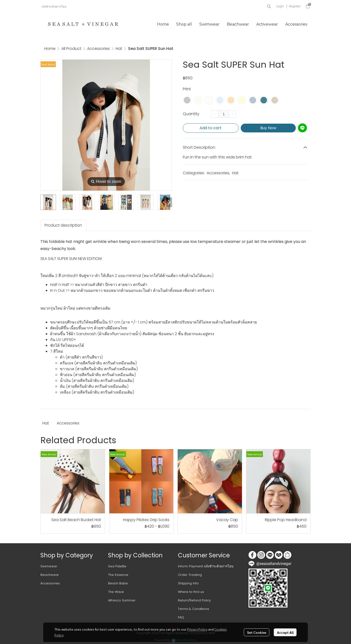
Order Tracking (190, 575)
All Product (71, 49)
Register (295, 6)
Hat (119, 49)
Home (50, 49)
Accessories (98, 49)
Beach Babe (118, 583)
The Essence (118, 575)
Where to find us (191, 592)
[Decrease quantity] (215, 114)
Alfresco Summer (122, 600)
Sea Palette (117, 566)
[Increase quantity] (232, 114)
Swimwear (49, 566)
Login (280, 6)
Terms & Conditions (194, 609)
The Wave (116, 592)
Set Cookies (257, 632)
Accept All (285, 632)
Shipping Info (188, 583)
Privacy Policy (197, 629)
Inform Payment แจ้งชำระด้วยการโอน (206, 566)
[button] (269, 6)
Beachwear (50, 575)
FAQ (181, 617)
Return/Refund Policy (194, 600)
